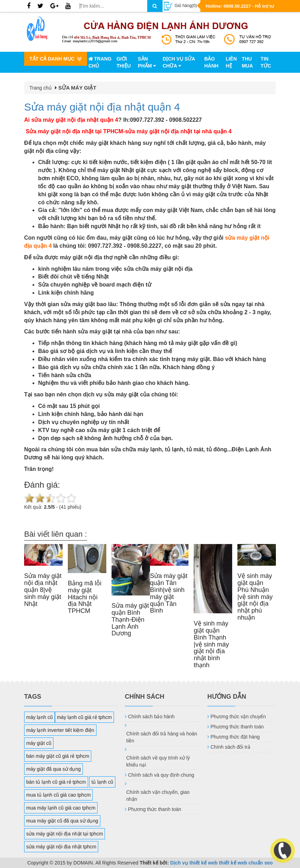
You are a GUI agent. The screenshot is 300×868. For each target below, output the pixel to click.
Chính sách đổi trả (230, 747)
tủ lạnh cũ (102, 782)
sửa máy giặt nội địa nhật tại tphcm (65, 834)
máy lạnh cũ (40, 717)
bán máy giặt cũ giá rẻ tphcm (58, 756)
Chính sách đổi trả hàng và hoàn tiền (162, 737)
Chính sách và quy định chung (161, 775)
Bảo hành (211, 62)
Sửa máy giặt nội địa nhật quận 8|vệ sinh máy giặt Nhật (43, 590)
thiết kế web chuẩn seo (246, 863)
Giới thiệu (124, 62)
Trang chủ (100, 62)
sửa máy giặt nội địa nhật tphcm (61, 847)
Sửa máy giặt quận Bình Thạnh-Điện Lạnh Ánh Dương (130, 619)
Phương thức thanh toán (155, 809)
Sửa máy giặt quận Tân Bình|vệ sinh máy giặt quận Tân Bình (169, 593)
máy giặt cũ (39, 743)
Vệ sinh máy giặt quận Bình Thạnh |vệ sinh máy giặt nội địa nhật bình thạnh (211, 644)
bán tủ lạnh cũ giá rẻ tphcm (56, 782)
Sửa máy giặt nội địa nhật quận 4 (102, 107)
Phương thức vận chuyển (238, 717)
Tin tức (266, 62)
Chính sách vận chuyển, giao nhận (158, 796)
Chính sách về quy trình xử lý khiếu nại (158, 761)
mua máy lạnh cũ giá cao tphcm (61, 808)
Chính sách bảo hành (151, 717)
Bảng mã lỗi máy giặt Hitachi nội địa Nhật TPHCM (85, 597)
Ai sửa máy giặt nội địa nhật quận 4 (71, 120)
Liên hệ (231, 62)
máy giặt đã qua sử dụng (53, 769)
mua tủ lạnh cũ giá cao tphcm (58, 795)
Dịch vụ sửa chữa (179, 62)
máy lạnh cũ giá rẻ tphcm (84, 717)
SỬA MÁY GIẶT (77, 88)
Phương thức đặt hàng (235, 737)
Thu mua (247, 62)
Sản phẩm (147, 62)
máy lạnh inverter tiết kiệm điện (60, 730)
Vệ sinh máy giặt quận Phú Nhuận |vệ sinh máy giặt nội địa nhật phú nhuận (255, 597)
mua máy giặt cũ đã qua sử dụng (62, 821)
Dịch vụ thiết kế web (194, 863)
